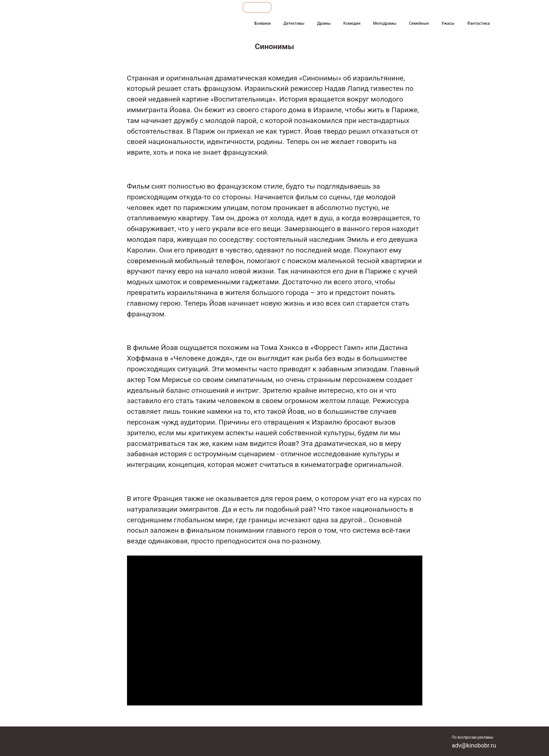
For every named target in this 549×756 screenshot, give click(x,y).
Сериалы (455, 7)
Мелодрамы (385, 23)
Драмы (324, 23)
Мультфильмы (410, 7)
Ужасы (448, 23)
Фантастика (478, 23)
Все (331, 7)
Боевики (263, 23)
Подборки (296, 7)
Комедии (352, 23)
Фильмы (364, 7)
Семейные (419, 23)
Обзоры (257, 7)
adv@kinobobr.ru (474, 745)
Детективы (294, 23)
